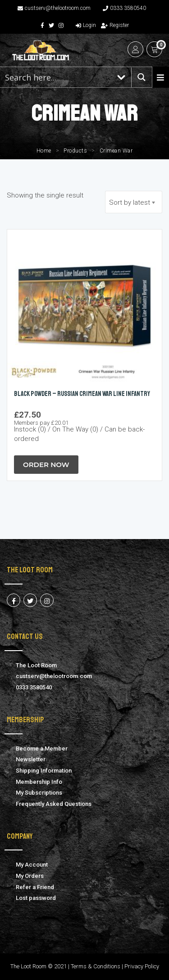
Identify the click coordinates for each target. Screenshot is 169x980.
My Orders (30, 876)
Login (86, 25)
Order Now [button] (46, 465)
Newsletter (31, 759)
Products (75, 151)
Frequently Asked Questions (54, 804)
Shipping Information (44, 771)
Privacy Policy (142, 966)
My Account (32, 865)
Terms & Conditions (96, 966)
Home (44, 151)
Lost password (36, 898)
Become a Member (42, 748)
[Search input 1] (56, 77)
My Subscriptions (39, 793)
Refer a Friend (35, 887)
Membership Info (39, 782)
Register (115, 25)
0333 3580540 (124, 8)
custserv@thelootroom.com (54, 8)
